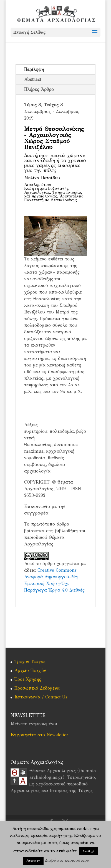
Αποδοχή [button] (88, 851)
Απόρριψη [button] (33, 861)
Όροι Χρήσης (28, 679)
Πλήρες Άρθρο (39, 89)
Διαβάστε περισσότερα (67, 860)
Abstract (33, 79)
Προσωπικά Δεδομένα (37, 688)
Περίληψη (34, 69)
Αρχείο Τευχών (30, 670)
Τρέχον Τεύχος (30, 662)
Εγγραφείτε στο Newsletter (39, 735)
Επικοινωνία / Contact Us (41, 697)
